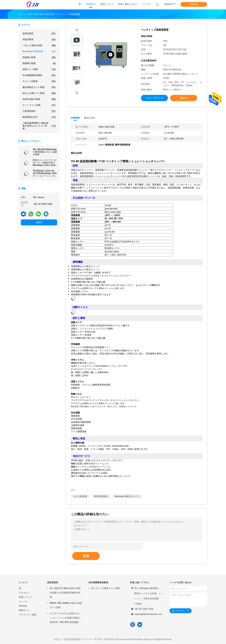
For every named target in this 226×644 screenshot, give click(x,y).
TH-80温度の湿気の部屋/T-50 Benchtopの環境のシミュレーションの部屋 (45, 173)
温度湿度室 (39, 34)
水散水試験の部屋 (39, 99)
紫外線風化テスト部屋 (39, 87)
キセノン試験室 (39, 81)
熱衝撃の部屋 (39, 63)
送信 (86, 556)
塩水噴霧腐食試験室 (39, 75)
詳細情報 (75, 118)
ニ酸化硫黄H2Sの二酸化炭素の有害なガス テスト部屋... (39, 126)
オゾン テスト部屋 (39, 105)
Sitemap (23, 606)
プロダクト (24, 593)
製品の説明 (90, 118)
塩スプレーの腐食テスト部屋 (105, 588)
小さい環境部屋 (80, 496)
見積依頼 (194, 4)
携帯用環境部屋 (101, 496)
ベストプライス (154, 98)
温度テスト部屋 (39, 69)
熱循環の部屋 (39, 57)
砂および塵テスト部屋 (39, 93)
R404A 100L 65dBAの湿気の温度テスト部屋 (66, 605)
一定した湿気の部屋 (39, 46)
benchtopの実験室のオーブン (128, 496)
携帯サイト (24, 610)
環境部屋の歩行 (39, 117)
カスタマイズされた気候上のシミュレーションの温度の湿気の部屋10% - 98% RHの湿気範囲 (65, 618)
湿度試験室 (39, 40)
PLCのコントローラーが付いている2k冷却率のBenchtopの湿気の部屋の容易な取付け (45, 163)
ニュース (23, 601)
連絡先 (39, 222)
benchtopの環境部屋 (39, 52)
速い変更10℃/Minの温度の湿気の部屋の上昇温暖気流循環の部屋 (65, 593)
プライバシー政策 (28, 615)
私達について (25, 597)
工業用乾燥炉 (39, 111)
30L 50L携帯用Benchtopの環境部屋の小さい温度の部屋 (45, 152)
